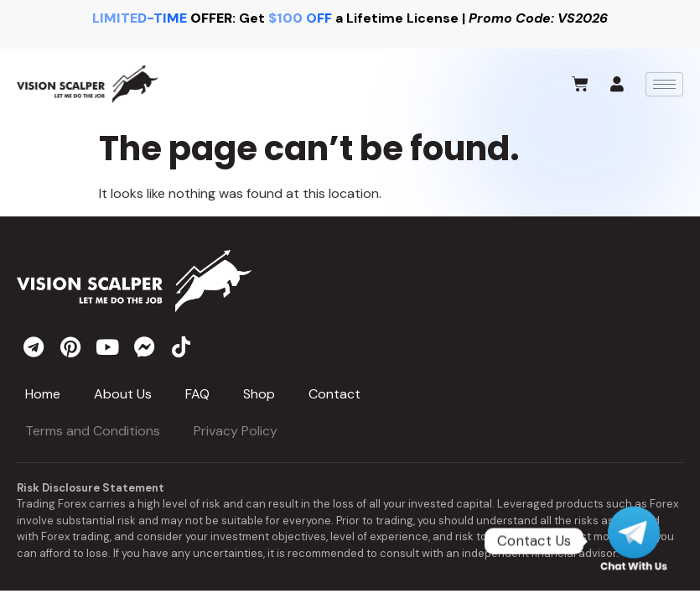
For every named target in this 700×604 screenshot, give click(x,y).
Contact (334, 394)
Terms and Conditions (93, 431)
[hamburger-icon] (664, 84)
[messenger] (144, 346)
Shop (259, 394)
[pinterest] (70, 346)
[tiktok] (181, 346)
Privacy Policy (236, 431)
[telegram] (34, 346)
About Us (123, 394)
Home (43, 394)
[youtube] (107, 346)
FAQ (197, 394)
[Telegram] (634, 541)
